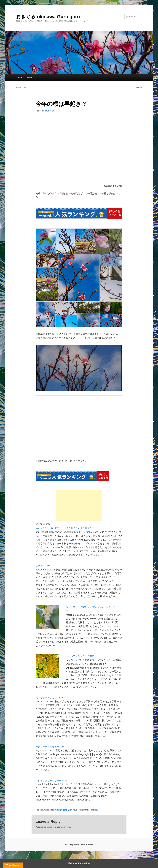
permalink (93, 810)
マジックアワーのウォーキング (52, 780)
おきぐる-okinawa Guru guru (48, 17)
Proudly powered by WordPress (79, 844)
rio (74, 810)
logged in (50, 827)
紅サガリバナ (43, 566)
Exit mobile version (79, 864)
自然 (65, 810)
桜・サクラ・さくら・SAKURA (52, 698)
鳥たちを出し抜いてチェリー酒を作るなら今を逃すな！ (65, 528)
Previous (21, 87)
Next (139, 87)
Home (20, 77)
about (30, 77)
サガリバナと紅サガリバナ (50, 747)
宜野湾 (59, 810)
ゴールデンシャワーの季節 (80, 656)
